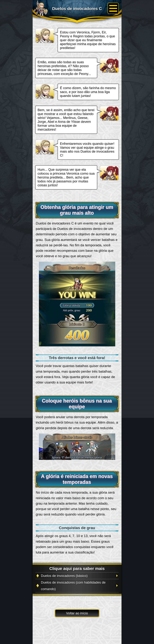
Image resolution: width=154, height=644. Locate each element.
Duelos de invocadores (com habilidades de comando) (73, 586)
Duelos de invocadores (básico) (64, 576)
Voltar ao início (77, 613)
